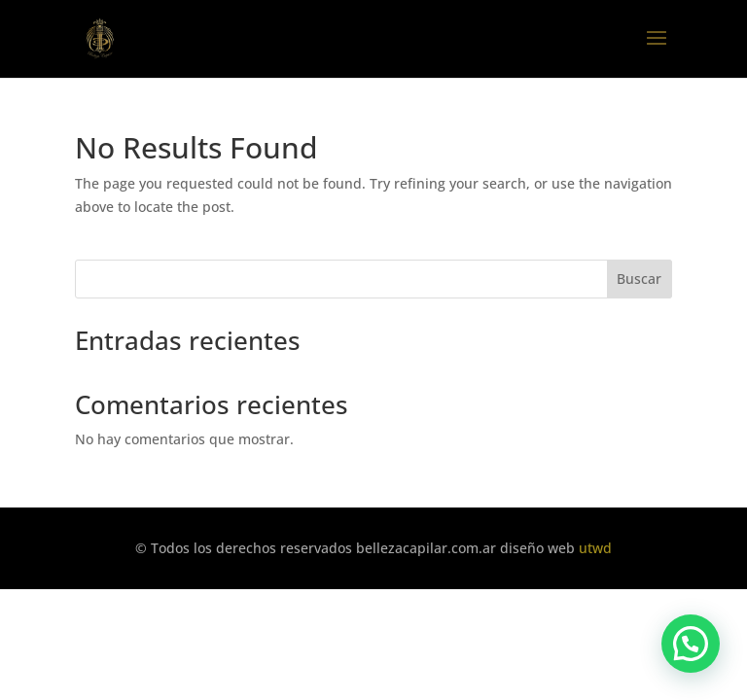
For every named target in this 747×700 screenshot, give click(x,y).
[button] (691, 644)
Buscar (639, 279)
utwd (595, 548)
